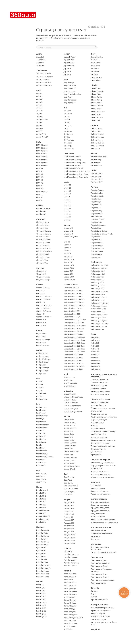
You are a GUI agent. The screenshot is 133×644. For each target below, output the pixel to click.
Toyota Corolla (97, 213)
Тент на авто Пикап (100, 577)
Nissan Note (69, 449)
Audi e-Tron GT (42, 137)
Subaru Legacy (97, 140)
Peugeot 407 (69, 526)
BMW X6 (40, 183)
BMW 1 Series (42, 145)
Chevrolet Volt (42, 263)
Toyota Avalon (97, 193)
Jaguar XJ (67, 74)
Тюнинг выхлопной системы (103, 446)
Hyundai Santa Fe (43, 568)
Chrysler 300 (41, 271)
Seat (93, 54)
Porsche (67, 548)
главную (67, 38)
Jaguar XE (67, 69)
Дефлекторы (97, 452)
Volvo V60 (95, 352)
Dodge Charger (42, 362)
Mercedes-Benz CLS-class (74, 305)
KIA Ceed (67, 111)
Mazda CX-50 (69, 265)
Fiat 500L (40, 384)
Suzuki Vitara (97, 165)
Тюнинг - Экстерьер (101, 399)
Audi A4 (39, 99)
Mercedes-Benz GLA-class (74, 337)
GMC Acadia (41, 473)
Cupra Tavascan (43, 345)
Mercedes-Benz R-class (73, 358)
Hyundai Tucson (43, 574)
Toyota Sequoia (98, 242)
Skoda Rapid (96, 109)
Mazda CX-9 (68, 274)
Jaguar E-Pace (69, 57)
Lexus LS (67, 203)
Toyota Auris (96, 199)
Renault (67, 571)
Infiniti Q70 (41, 596)
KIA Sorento (68, 134)
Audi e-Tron (41, 134)
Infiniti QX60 (41, 611)
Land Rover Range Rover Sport (76, 174)
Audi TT (39, 131)
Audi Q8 (39, 128)
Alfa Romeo (42, 71)
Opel (66, 474)
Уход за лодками (98, 514)
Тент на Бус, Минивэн (100, 563)
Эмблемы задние (99, 388)
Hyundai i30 (41, 553)
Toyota (94, 187)
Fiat (38, 379)
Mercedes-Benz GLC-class (74, 343)
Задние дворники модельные (104, 552)
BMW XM (40, 189)
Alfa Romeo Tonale (44, 85)
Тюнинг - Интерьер (101, 460)
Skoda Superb (97, 117)
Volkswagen (97, 262)
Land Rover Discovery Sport (75, 162)
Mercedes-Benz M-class (73, 355)
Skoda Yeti (95, 120)
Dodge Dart (41, 365)
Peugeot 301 (69, 517)
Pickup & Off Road (100, 605)
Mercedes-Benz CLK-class (74, 302)
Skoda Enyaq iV (97, 91)
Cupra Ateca (41, 334)
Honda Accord (42, 490)
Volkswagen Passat (99, 297)
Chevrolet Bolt (42, 228)
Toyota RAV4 (96, 240)
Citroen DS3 (41, 320)
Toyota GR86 (96, 222)
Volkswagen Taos (98, 312)
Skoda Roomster (98, 112)
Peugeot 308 (69, 523)
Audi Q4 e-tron (42, 120)
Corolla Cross (97, 216)
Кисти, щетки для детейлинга (104, 519)
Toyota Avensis (97, 196)
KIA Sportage (69, 140)
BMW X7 (40, 186)
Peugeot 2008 (69, 534)
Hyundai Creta (42, 533)
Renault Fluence (70, 594)
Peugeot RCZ (69, 502)
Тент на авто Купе (99, 574)
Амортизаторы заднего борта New (104, 623)
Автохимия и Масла (101, 527)
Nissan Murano (70, 443)
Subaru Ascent (97, 128)
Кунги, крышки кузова (101, 610)
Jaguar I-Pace (69, 66)
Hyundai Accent (43, 530)
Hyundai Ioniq (42, 539)
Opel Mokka (69, 494)
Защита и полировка (100, 505)
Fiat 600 (39, 390)
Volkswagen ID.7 (98, 288)
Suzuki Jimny (96, 160)
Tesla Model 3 (97, 173)
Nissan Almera (70, 422)
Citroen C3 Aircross (44, 296)
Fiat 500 (39, 382)
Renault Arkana (70, 574)
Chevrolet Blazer (43, 225)
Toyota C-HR (96, 208)
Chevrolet (41, 219)
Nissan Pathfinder (71, 452)
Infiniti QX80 (41, 617)
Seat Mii (94, 74)
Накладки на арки (99, 449)
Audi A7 (39, 108)
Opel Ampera (69, 477)
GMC (38, 470)
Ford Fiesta (41, 433)
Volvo (94, 334)
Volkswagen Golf (98, 274)
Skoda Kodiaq (97, 103)
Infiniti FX (40, 585)
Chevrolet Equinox (44, 240)
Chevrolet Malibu (43, 245)
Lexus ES (67, 188)
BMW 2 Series (42, 148)
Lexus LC (67, 200)
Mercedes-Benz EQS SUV (74, 328)
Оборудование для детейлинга (105, 522)
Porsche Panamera (71, 563)
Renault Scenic (70, 626)
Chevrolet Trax (42, 260)
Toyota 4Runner (98, 190)
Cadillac (40, 205)
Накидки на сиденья (100, 471)
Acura (39, 54)
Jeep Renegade (70, 100)
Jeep (66, 79)
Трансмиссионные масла (102, 533)
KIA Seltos (68, 131)
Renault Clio (68, 580)
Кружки (94, 591)
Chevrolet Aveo (42, 222)
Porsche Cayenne (71, 554)
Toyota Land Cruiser (99, 231)
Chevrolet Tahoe (43, 257)
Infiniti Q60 (41, 593)
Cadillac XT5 (41, 211)
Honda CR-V (41, 493)
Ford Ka (39, 445)
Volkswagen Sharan (99, 306)
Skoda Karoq (96, 100)
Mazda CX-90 (69, 277)
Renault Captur (70, 577)
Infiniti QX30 (41, 599)
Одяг (93, 594)
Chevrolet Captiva (43, 234)
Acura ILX (40, 57)
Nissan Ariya (69, 419)
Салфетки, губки (98, 517)
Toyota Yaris (96, 257)
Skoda (94, 85)
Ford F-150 (40, 430)
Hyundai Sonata (43, 571)
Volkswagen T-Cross (99, 315)
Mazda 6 (67, 253)
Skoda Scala (96, 114)
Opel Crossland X (71, 486)
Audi (38, 90)
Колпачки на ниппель (100, 391)
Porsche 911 (69, 551)
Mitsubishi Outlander (72, 406)
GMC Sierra (41, 476)
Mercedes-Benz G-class (73, 331)
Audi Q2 (39, 114)
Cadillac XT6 (41, 214)
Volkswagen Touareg (100, 323)
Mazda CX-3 (68, 256)
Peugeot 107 (69, 505)
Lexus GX (67, 194)
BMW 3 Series (42, 151)
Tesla (94, 170)
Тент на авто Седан (100, 566)
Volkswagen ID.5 (98, 283)
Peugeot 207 (69, 511)
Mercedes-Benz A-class (73, 291)
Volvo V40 (95, 349)
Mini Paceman (69, 386)
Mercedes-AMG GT (71, 288)
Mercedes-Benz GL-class (74, 334)
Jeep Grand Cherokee (72, 94)
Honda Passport (43, 510)
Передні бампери (99, 405)
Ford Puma (41, 460)
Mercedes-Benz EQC (72, 317)
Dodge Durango (43, 368)
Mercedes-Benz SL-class (74, 363)
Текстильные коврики (101, 494)
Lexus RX (67, 214)
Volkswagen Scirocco (100, 303)
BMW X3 (40, 174)
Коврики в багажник (100, 491)
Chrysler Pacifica (43, 277)
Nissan (67, 416)
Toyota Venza (97, 254)
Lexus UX (67, 220)
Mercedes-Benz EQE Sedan (75, 320)
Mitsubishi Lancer (71, 403)
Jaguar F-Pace (69, 60)
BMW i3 (39, 195)
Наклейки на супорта (100, 394)
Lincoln (67, 225)
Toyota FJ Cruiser (98, 219)
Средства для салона (100, 511)
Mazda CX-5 (68, 262)
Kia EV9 (67, 120)
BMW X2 (40, 171)
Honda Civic (41, 499)
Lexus (66, 182)
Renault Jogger (70, 597)
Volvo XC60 (96, 363)
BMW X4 (40, 177)
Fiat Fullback (41, 393)
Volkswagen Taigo (99, 309)
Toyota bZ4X (96, 205)
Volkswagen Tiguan (99, 320)
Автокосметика (99, 499)
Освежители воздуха (100, 502)
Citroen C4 (40, 302)
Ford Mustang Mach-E (45, 457)
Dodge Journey (42, 371)
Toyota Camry (97, 211)
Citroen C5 (40, 314)
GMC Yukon (41, 482)
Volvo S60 (95, 343)
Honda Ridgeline (43, 516)
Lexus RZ (67, 217)
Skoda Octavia (97, 106)
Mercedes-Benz (71, 285)
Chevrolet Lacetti (43, 242)
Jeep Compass (69, 88)
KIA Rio (66, 128)
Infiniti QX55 (41, 605)
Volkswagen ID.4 (98, 280)
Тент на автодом (98, 583)
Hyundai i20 (41, 550)
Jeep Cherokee (70, 85)
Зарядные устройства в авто (104, 466)
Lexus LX (67, 205)
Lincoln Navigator (71, 237)
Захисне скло (97, 468)
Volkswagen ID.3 (98, 277)
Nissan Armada (70, 428)
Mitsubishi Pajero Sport (73, 411)
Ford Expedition (43, 425)
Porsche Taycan (70, 566)
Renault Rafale (70, 620)
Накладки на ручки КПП (101, 474)
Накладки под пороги (100, 443)
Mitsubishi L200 (70, 400)
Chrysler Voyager (43, 280)
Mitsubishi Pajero (71, 409)
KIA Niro (67, 122)
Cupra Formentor (43, 339)
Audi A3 (39, 96)
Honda (39, 487)
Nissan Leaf (68, 437)
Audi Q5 (39, 122)
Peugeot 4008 (69, 540)
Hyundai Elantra (43, 536)
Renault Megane (70, 615)
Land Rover (69, 154)
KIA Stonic (68, 143)
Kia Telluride (69, 149)
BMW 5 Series (42, 157)
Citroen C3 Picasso (44, 299)
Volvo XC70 (96, 366)
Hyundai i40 (41, 556)
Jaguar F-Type (69, 63)
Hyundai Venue (43, 577)
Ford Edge (40, 419)
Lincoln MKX (68, 228)
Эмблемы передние (100, 380)
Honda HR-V (41, 502)
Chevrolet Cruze (43, 237)
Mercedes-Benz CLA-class (74, 299)
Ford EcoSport (42, 416)
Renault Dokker (70, 583)
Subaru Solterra (98, 146)
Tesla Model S (97, 176)
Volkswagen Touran (99, 326)
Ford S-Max (41, 465)
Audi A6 (39, 105)
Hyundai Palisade (43, 565)
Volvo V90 (95, 358)
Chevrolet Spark (43, 254)
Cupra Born (41, 336)
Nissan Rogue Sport (72, 466)
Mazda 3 (67, 248)
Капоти (94, 425)
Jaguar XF (67, 71)
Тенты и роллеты (98, 619)
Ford (38, 404)
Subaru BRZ (96, 131)
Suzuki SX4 (96, 162)
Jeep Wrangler (69, 103)
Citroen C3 (40, 293)
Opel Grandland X (71, 489)
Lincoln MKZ (68, 231)
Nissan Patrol (69, 454)
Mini (66, 374)
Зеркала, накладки (99, 420)
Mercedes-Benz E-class (73, 308)
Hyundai (40, 527)
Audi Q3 (39, 117)
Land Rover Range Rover (74, 168)
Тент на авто (97, 557)
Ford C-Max (41, 413)
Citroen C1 (40, 291)
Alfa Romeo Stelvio (44, 82)
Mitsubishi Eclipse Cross (73, 397)
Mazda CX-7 (68, 271)
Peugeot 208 (69, 514)
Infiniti (39, 582)
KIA (65, 108)
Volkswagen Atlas (98, 271)
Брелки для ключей (99, 600)
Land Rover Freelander (73, 165)
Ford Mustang (42, 454)
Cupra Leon (41, 342)
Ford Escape (41, 422)
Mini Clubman (69, 377)
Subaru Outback (98, 143)
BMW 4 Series (42, 154)
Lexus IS (67, 197)
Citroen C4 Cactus (43, 308)
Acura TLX (40, 66)
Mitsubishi (68, 391)
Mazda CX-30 (69, 259)
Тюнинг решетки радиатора (103, 408)
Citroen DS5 (41, 326)
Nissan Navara (70, 446)
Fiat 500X (40, 387)
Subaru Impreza (98, 137)
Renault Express (70, 591)
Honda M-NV (41, 508)
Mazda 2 (67, 245)
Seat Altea (95, 60)
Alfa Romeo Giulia (43, 74)
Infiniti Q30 (41, 588)
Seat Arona (96, 63)
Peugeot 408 (69, 529)
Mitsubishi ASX (70, 394)
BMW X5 (40, 180)
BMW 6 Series (42, 160)
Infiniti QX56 (41, 608)
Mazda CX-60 (69, 268)
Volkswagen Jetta (98, 294)
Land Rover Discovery (72, 160)
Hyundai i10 (41, 548)
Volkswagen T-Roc (99, 318)
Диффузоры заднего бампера (104, 431)
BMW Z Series (42, 192)
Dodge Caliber (42, 353)
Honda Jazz (41, 505)
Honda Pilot (41, 513)
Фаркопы (96, 629)
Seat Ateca (96, 66)
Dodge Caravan (43, 356)
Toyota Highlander (99, 225)
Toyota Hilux (96, 228)
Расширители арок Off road (103, 608)
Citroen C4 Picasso (44, 311)
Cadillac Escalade (43, 208)
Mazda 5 (67, 251)
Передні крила (97, 423)
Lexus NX (67, 208)
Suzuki (94, 154)
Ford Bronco (41, 407)
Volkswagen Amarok (99, 265)
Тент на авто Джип (99, 560)
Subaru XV (95, 149)
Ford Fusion (41, 439)
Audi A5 (39, 102)
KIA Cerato (68, 114)
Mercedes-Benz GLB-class (74, 340)
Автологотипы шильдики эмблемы (104, 375)
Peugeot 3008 (69, 537)
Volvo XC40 (96, 361)
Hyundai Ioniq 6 (43, 545)
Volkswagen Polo (98, 300)
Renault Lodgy (69, 609)
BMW (39, 142)
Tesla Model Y (97, 182)
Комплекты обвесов (100, 402)
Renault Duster (70, 585)
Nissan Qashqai (70, 457)
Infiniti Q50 (41, 590)
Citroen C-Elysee (43, 288)
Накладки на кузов (99, 437)
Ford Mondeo (42, 451)
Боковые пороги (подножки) (103, 440)
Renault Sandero (71, 623)
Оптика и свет (97, 411)
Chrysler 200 (41, 274)
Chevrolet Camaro (44, 231)
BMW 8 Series (42, 165)
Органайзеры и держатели (103, 477)
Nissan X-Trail (69, 469)
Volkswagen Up (97, 329)
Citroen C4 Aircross (44, 305)
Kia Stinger (68, 146)
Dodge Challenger (44, 359)
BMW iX (39, 200)
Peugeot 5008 (69, 543)
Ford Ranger (41, 462)
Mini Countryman (71, 383)
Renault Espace (70, 588)
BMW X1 (40, 168)
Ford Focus (41, 436)
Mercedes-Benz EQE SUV (74, 323)
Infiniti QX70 (41, 614)
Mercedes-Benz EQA (72, 311)
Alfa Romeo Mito (43, 79)
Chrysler (40, 268)
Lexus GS (67, 191)
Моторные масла (98, 530)
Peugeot (67, 499)
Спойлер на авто (98, 434)
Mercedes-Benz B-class (73, 293)
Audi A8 (39, 111)
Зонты (94, 597)
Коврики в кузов (98, 613)
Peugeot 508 (69, 532)
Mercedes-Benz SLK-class (74, 366)
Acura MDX (41, 60)
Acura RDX (40, 63)
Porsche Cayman (71, 557)
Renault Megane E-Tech (73, 618)
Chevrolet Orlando (44, 248)
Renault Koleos (70, 603)
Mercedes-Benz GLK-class (74, 349)
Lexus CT (67, 185)
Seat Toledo (96, 80)
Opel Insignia (69, 491)
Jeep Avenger (69, 82)
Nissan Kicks (69, 434)
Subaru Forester (98, 134)
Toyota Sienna (97, 245)
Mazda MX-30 (69, 280)
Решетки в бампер (99, 414)
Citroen (40, 285)
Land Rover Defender (72, 157)
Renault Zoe (69, 629)
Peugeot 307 (69, 520)
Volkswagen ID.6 (98, 285)
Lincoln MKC (68, 234)
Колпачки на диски (99, 386)
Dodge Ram (41, 374)
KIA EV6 (67, 117)
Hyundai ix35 (41, 559)
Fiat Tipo (40, 396)
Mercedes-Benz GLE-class (74, 346)
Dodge (39, 350)
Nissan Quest (69, 460)
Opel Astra (68, 480)
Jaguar (67, 54)
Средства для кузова (100, 508)
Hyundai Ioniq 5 (43, 542)
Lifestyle (95, 588)
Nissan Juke (68, 431)
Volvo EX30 (96, 340)
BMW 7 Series (42, 162)
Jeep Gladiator (69, 91)
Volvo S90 (95, 346)
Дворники (96, 544)
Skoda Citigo (96, 88)
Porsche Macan (70, 560)
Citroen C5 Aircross (44, 317)
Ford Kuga (40, 448)
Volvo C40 (95, 337)
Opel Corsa (68, 483)
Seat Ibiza (95, 69)
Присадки (95, 539)
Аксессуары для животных (102, 463)
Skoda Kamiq (97, 97)
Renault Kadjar (70, 600)
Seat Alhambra (97, 57)
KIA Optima (68, 125)
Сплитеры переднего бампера (104, 417)
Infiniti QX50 (41, 602)
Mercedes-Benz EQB (72, 314)
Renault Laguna (70, 606)
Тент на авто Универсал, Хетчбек (102, 570)
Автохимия (96, 536)
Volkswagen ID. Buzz (100, 291)
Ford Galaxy (41, 442)
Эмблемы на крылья (100, 383)
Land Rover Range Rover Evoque (77, 171)
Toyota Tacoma (97, 248)
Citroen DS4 (41, 323)
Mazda (67, 242)
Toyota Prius (96, 237)
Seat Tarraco (96, 77)
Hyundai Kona (42, 562)
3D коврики (96, 485)
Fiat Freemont (42, 399)
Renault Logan (69, 612)
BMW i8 (39, 197)
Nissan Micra (69, 440)
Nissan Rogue (69, 463)
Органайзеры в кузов (100, 616)
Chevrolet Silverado (44, 251)
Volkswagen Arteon (99, 268)
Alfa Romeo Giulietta (45, 77)
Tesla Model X (97, 179)
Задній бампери (98, 428)
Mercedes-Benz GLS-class (74, 352)
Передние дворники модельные (100, 548)
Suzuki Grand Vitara (99, 157)
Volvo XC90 (96, 369)
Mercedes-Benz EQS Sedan (75, 326)
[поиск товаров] (95, 47)
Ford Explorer (42, 427)
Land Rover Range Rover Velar (76, 177)
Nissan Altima (69, 425)
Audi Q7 (39, 125)
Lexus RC (67, 211)
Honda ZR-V (41, 522)
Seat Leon (95, 71)
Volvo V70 (95, 355)
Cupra (39, 331)
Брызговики (96, 455)
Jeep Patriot (68, 97)
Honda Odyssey (43, 519)
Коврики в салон (98, 488)
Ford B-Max (41, 410)
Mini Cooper (69, 380)
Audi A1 (39, 93)
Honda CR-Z (41, 496)
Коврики (96, 482)
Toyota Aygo (96, 202)
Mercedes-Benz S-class (73, 361)
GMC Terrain (41, 479)
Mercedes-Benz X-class (73, 369)
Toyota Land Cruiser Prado (102, 234)
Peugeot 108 (69, 508)
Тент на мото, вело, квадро (103, 580)
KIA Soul (67, 137)
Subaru (94, 125)
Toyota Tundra (97, 251)
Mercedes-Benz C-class (73, 296)
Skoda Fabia (96, 94)
